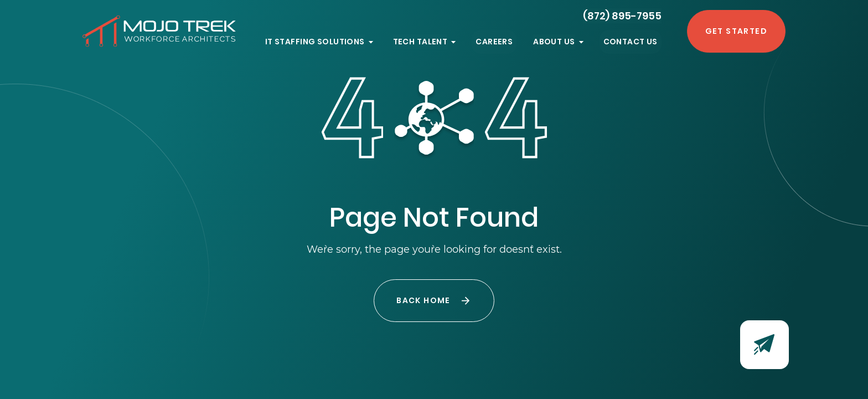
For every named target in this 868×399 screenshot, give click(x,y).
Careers (494, 42)
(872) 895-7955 (622, 16)
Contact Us (631, 42)
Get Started (736, 31)
